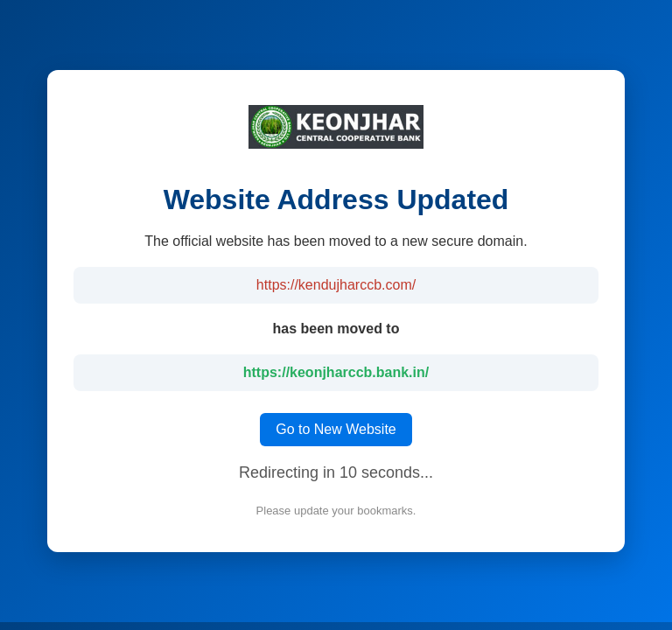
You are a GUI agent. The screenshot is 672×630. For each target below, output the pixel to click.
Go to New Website (336, 429)
